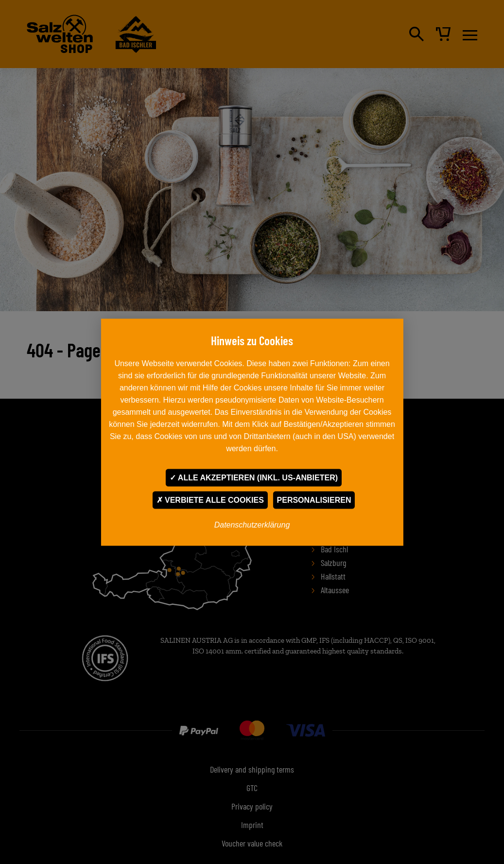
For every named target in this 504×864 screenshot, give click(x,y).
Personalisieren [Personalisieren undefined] (314, 500)
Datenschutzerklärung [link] (252, 524)
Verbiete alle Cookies (210, 500)
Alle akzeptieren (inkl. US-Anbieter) (254, 477)
